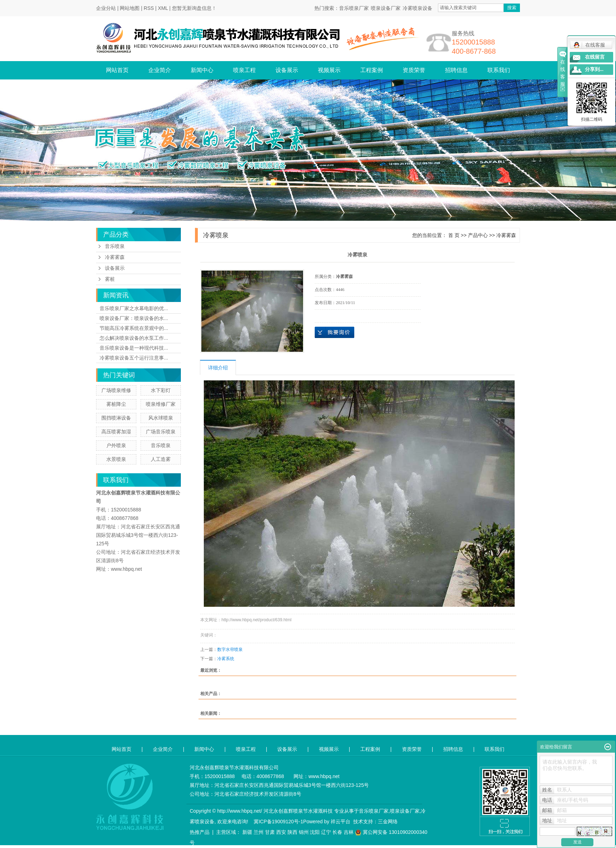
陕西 (292, 832)
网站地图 (130, 8)
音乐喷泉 (115, 246)
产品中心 (478, 235)
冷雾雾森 (115, 257)
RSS (149, 8)
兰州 (259, 832)
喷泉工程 (244, 70)
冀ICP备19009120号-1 (278, 822)
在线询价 (334, 332)
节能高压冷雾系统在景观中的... (134, 328)
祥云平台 (340, 822)
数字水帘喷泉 (230, 650)
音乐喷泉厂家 (354, 8)
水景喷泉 (116, 459)
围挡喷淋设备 (116, 418)
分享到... (594, 69)
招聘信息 (456, 70)
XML (163, 8)
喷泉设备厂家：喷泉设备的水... (134, 318)
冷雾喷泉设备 (417, 8)
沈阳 (315, 832)
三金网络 (388, 822)
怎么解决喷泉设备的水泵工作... (134, 338)
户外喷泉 (116, 445)
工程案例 (372, 70)
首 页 (454, 235)
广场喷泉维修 (116, 390)
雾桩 (110, 279)
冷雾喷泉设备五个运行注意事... (134, 358)
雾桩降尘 (116, 404)
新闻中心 (202, 70)
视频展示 (329, 70)
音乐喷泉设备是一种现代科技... (134, 348)
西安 (281, 832)
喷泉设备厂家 (386, 8)
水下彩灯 (161, 390)
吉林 (349, 832)
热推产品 (200, 832)
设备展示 (287, 70)
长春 (337, 832)
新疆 (247, 832)
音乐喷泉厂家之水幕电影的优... (134, 308)
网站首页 (117, 70)
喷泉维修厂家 (161, 404)
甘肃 (270, 832)
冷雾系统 (226, 659)
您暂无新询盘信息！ (194, 8)
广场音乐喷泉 (161, 432)
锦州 (304, 832)
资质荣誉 (414, 70)
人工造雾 (161, 459)
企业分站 (106, 8)
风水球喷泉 (161, 418)
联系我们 (499, 70)
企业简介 (160, 70)
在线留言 (595, 57)
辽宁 (326, 832)
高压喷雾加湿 (116, 432)
